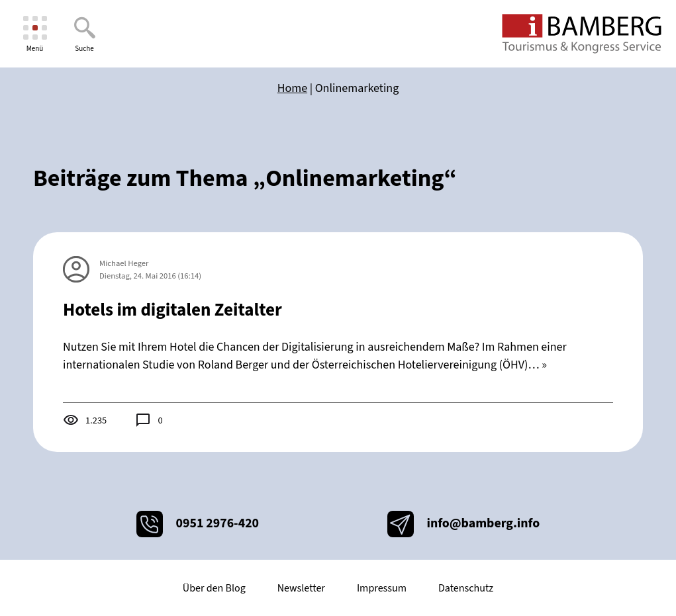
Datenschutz (466, 588)
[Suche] (84, 34)
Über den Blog (214, 588)
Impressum (382, 588)
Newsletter (301, 588)
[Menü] (35, 34)
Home (292, 88)
